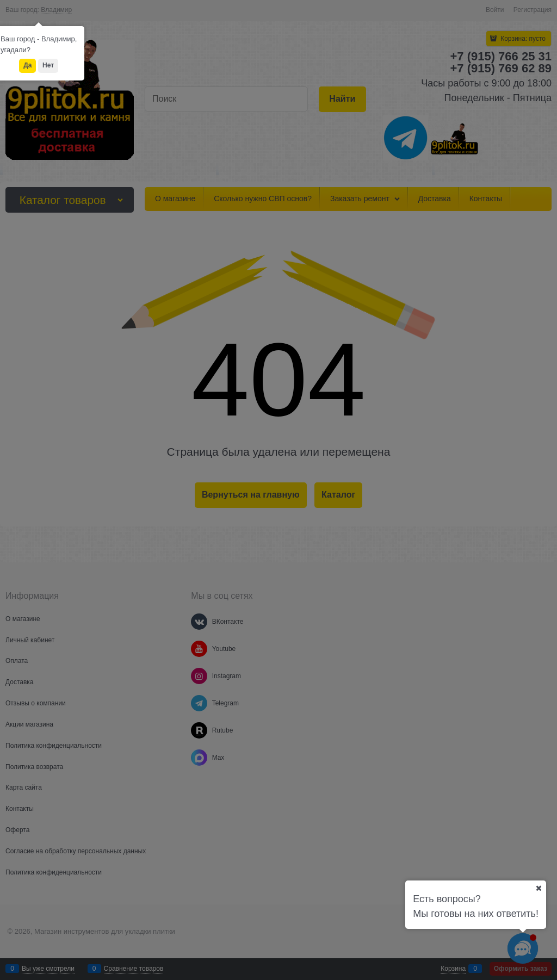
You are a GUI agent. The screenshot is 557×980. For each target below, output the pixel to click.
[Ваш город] (539, 888)
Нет (48, 65)
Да (27, 65)
